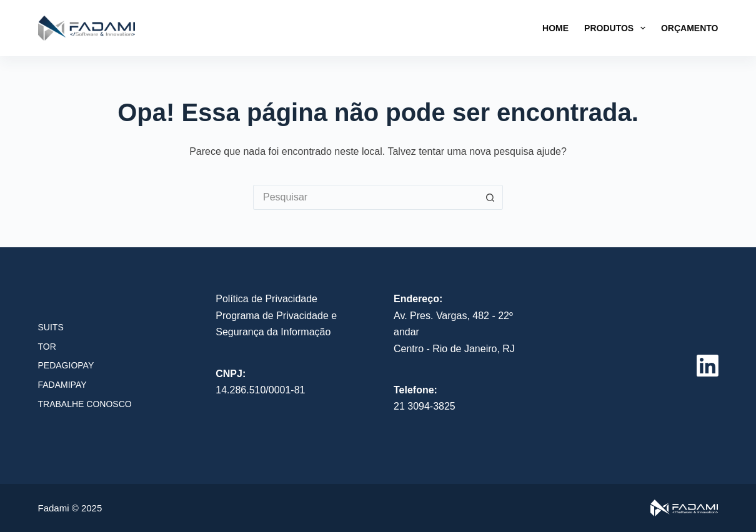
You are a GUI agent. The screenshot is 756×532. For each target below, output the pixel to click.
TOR (47, 347)
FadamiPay (62, 385)
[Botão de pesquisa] (490, 197)
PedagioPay (66, 365)
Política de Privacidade (266, 299)
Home (555, 28)
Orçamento (690, 28)
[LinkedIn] (708, 366)
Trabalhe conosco (85, 404)
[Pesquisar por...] (366, 197)
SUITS (51, 327)
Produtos (617, 28)
